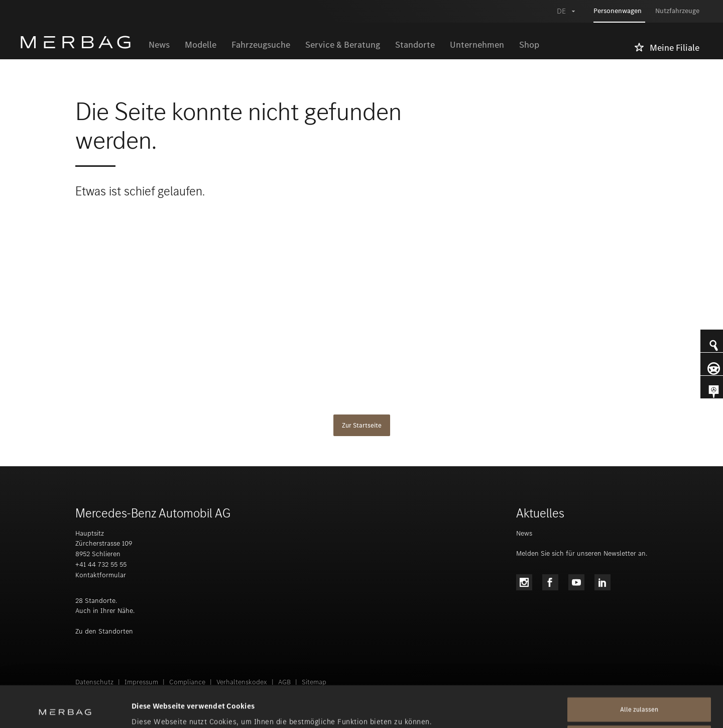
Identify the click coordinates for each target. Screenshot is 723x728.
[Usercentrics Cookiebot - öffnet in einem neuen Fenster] (65, 708)
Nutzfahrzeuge (677, 11)
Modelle (201, 45)
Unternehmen (477, 45)
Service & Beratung (343, 45)
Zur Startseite (362, 425)
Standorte (415, 45)
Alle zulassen (639, 668)
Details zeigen (156, 708)
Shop (529, 45)
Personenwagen (618, 11)
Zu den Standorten (104, 631)
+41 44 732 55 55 (101, 564)
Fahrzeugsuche (261, 45)
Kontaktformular (101, 575)
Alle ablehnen (639, 697)
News (159, 45)
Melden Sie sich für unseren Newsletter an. (582, 553)
